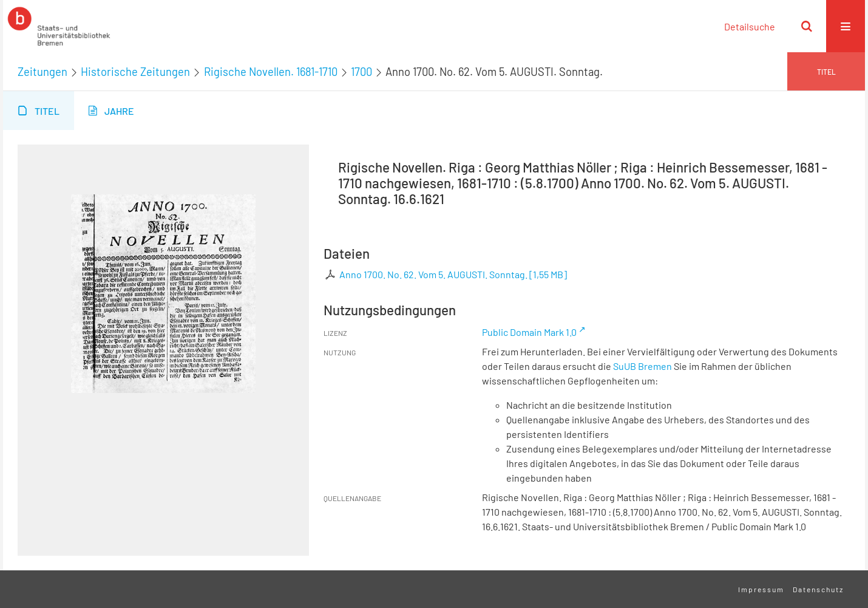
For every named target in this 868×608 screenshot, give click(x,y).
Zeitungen (42, 72)
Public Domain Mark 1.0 (529, 332)
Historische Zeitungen (135, 72)
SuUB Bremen (643, 366)
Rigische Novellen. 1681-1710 (271, 72)
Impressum (761, 589)
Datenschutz (818, 589)
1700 (361, 72)
